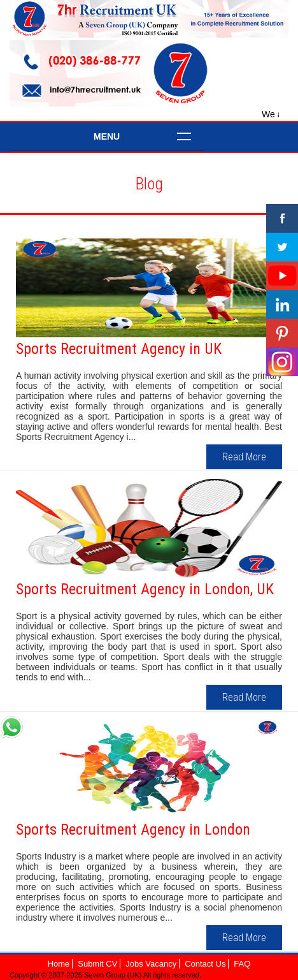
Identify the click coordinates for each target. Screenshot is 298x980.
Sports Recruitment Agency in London (133, 830)
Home (59, 964)
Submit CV (97, 964)
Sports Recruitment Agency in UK (119, 349)
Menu (107, 136)
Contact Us (205, 964)
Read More (244, 457)
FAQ (242, 964)
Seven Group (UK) (114, 975)
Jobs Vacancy (151, 964)
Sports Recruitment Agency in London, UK (145, 589)
